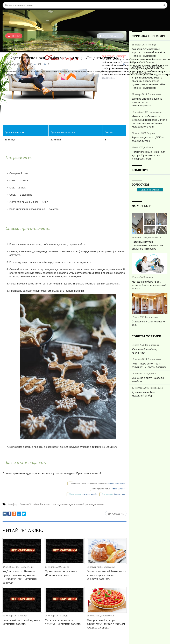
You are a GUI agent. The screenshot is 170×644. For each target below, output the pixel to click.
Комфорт (13, 504)
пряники (99, 504)
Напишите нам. (120, 494)
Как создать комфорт (13, 45)
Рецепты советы (50, 504)
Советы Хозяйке (29, 504)
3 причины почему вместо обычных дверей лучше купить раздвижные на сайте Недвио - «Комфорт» (148, 83)
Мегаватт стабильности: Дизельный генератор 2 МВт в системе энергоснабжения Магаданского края (150, 121)
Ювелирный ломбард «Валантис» (144, 351)
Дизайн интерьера (35, 45)
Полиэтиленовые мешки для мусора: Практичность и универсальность (148, 155)
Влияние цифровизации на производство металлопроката (147, 102)
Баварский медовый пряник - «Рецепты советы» (22, 622)
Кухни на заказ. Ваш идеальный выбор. (143, 394)
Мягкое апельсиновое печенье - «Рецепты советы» (63, 622)
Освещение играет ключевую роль (149, 323)
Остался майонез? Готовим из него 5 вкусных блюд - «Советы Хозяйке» (106, 575)
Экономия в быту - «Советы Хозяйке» (148, 379)
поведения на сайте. (90, 494)
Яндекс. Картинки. (118, 489)
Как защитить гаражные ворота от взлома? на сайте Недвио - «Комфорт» (148, 52)
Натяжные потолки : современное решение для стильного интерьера (147, 245)
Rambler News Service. (117, 483)
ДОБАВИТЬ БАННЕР (150, 190)
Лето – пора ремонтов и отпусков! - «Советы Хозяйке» (149, 365)
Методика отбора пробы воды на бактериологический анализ (149, 285)
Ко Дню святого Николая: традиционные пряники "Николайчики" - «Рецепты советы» (20, 577)
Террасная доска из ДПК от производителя (148, 139)
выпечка (65, 504)
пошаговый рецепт (82, 504)
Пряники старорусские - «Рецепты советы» (61, 573)
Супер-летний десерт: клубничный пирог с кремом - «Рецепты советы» (107, 624)
